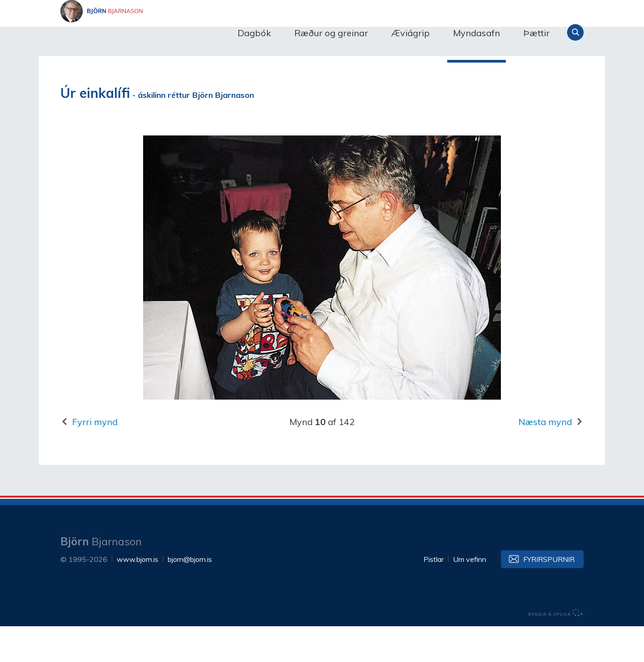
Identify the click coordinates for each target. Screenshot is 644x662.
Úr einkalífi (95, 129)
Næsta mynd (545, 457)
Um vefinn (470, 595)
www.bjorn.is (138, 595)
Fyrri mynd (95, 457)
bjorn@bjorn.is (190, 595)
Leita (575, 32)
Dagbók (254, 33)
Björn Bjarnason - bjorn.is (150, 33)
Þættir (536, 33)
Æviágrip (411, 33)
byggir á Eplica (556, 649)
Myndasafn (477, 33)
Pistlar (434, 595)
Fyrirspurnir (549, 595)
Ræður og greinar (331, 33)
